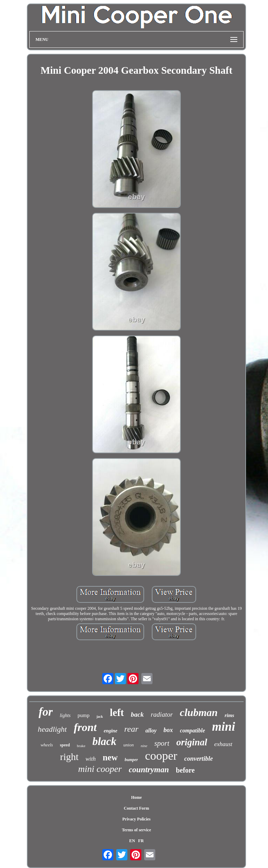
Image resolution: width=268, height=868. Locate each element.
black (105, 741)
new (110, 757)
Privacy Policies (136, 819)
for (46, 712)
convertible (199, 759)
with (91, 759)
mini (224, 727)
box (168, 730)
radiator (162, 714)
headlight (52, 729)
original (192, 742)
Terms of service (136, 830)
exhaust (223, 744)
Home (137, 797)
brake (81, 746)
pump (83, 715)
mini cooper (100, 769)
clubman (199, 712)
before (185, 770)
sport (162, 743)
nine (144, 746)
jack (99, 717)
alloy (151, 730)
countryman (149, 770)
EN (132, 841)
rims (230, 715)
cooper (161, 756)
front (85, 727)
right (69, 757)
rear (131, 729)
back (137, 714)
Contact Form (136, 808)
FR (141, 841)
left (117, 713)
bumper (131, 760)
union (129, 745)
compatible (193, 730)
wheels (47, 745)
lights (65, 715)
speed (65, 745)
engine (110, 731)
